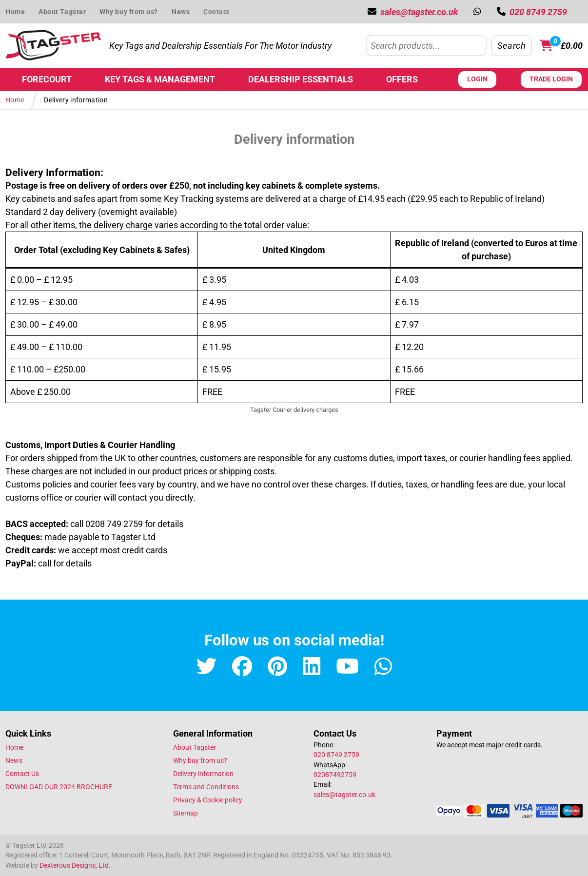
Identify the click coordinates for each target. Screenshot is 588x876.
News (181, 12)
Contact (216, 12)
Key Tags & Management (160, 79)
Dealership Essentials (301, 79)
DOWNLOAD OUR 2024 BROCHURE (59, 787)
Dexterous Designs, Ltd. (75, 865)
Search (511, 46)
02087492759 (335, 775)
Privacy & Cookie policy (208, 800)
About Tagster (62, 12)
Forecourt (47, 79)
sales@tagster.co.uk (344, 795)
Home (15, 12)
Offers (402, 79)
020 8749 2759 (336, 755)
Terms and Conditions (206, 787)
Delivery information (203, 774)
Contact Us (22, 774)
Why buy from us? (129, 12)
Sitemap (186, 813)
